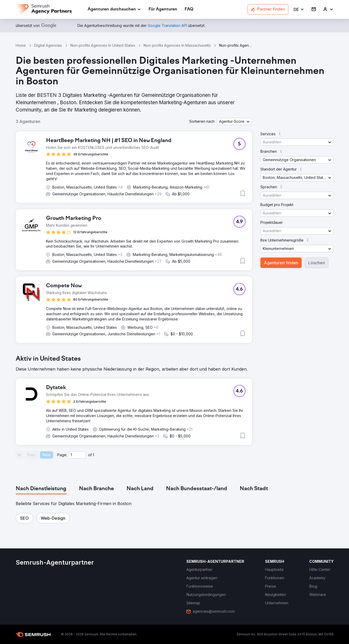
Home (21, 45)
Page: (62, 455)
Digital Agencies (48, 45)
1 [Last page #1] (93, 455)
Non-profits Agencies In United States (103, 45)
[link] (163, 10)
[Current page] (77, 455)
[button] (299, 10)
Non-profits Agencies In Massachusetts (177, 45)
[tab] (41, 489)
